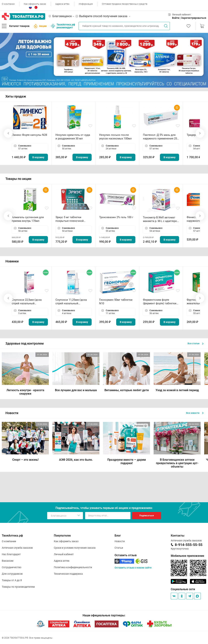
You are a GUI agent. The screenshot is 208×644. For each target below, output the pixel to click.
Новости (120, 541)
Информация (86, 4)
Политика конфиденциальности (73, 567)
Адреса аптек (62, 4)
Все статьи (196, 343)
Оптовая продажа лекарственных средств (125, 4)
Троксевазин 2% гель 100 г (116, 217)
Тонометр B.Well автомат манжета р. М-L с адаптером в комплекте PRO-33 (161, 219)
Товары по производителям (18, 587)
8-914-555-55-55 (189, 545)
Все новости (195, 413)
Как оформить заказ (35, 4)
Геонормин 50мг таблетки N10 (116, 302)
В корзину (38, 157)
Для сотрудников (12, 574)
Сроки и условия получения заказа (75, 548)
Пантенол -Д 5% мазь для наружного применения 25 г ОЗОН (161, 137)
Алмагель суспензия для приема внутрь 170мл (28, 219)
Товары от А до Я (12, 580)
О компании (8, 4)
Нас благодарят (11, 554)
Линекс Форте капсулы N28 (29, 135)
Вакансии (8, 561)
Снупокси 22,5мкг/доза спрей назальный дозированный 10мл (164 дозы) (28, 302)
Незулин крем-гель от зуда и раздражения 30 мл (73, 137)
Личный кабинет (64, 554)
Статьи (119, 548)
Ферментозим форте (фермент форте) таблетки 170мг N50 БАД (160, 302)
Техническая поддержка (68, 574)
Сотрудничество (12, 567)
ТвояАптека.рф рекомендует (63, 26)
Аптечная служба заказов (17, 548)
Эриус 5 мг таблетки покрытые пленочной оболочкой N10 (70, 219)
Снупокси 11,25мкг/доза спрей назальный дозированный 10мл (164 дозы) (72, 302)
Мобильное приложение (187, 556)
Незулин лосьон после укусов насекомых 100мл (115, 137)
